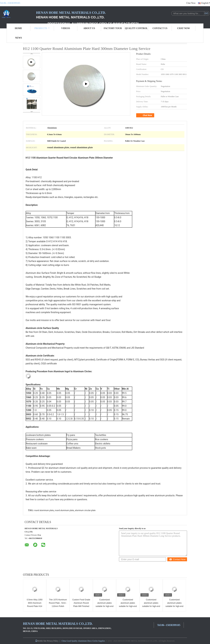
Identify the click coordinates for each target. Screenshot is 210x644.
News (18, 38)
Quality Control (136, 28)
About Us (89, 28)
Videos (66, 28)
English (206, 3)
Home (18, 28)
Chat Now (191, 3)
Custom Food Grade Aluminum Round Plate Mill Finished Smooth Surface (81, 605)
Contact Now (177, 559)
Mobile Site (41, 641)
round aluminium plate (44, 510)
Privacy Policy (53, 641)
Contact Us (160, 28)
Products (42, 28)
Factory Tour (113, 28)
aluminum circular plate (85, 510)
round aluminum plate (64, 510)
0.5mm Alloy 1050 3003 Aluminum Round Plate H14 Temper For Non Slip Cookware (35, 606)
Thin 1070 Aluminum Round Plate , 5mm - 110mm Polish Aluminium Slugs (58, 605)
